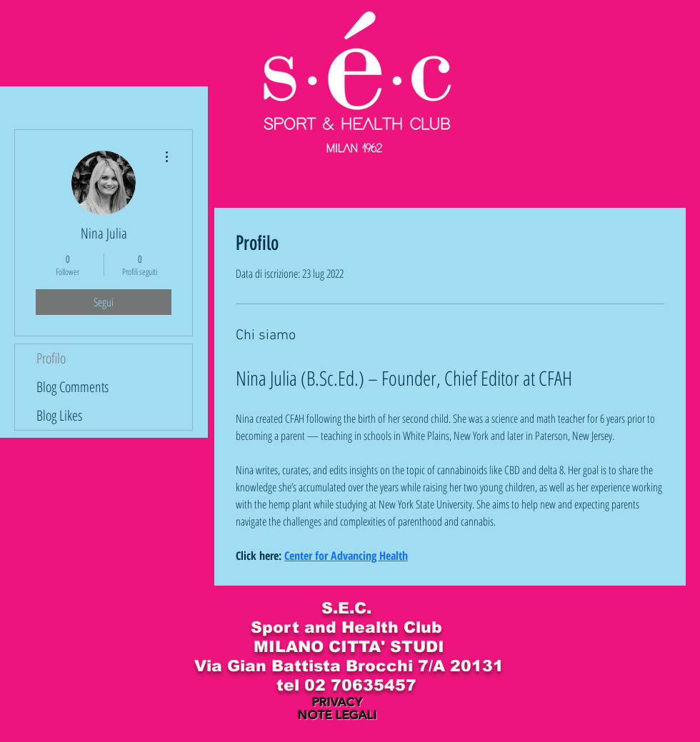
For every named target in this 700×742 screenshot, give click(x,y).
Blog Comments (72, 387)
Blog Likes (59, 415)
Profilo (51, 358)
